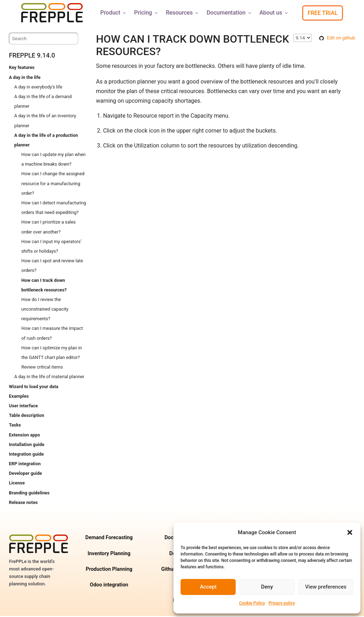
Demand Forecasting (109, 539)
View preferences (326, 587)
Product (114, 13)
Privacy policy (282, 603)
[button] (350, 532)
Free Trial (322, 13)
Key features (22, 68)
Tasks (15, 426)
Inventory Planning (109, 555)
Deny (267, 587)
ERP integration (25, 465)
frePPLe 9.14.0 (32, 56)
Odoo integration (109, 586)
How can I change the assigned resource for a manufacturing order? (53, 184)
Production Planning (109, 570)
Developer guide (25, 474)
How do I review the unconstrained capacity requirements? (45, 310)
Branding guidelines (29, 494)
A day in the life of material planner (49, 378)
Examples (19, 397)
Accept (208, 587)
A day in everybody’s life (38, 88)
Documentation (229, 13)
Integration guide (26, 455)
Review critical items (42, 368)
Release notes (23, 503)
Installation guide (27, 446)
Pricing (146, 13)
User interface (23, 407)
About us (274, 13)
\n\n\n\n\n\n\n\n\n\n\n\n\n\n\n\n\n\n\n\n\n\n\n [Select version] (303, 39)
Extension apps (24, 436)
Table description (26, 416)
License (17, 484)
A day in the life (25, 78)
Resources (183, 13)
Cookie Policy (252, 603)
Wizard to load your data (34, 388)
